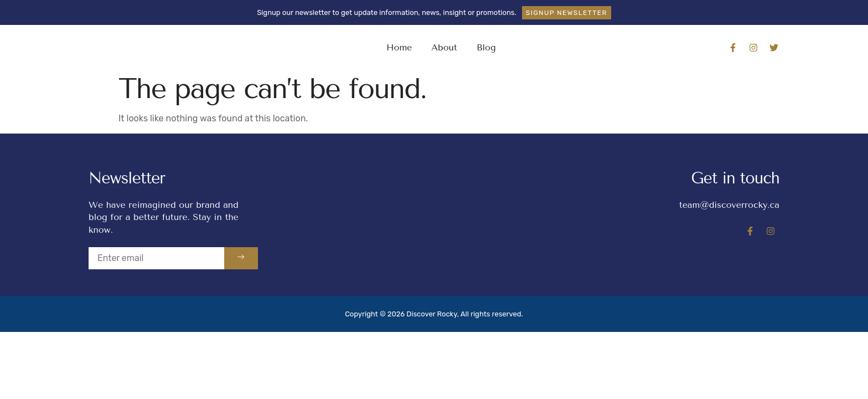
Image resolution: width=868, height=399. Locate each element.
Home (399, 47)
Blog (486, 47)
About (444, 47)
